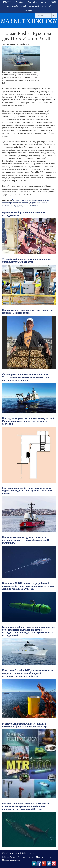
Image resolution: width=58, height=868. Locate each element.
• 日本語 (53, 2)
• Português (13, 6)
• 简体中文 (6, 2)
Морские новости (43, 857)
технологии (34, 206)
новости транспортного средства (16, 203)
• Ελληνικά (34, 6)
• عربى (43, 2)
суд (14, 206)
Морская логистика (26, 857)
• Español (19, 2)
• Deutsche (32, 2)
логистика (26, 200)
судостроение (22, 206)
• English (29, 10)
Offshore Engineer (9, 857)
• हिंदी (24, 6)
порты (33, 203)
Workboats (17, 200)
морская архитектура (40, 200)
